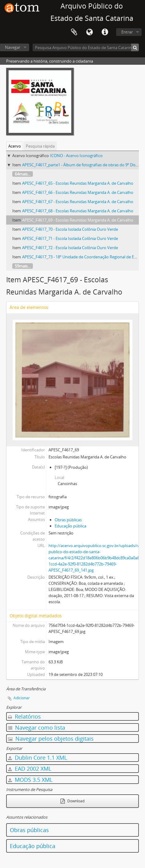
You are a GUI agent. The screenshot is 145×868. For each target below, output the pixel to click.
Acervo (15, 146)
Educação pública (71, 526)
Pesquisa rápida (40, 146)
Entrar (127, 32)
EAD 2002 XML (30, 769)
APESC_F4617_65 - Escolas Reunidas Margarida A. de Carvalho (78, 183)
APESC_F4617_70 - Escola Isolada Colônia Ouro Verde (70, 229)
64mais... (23, 174)
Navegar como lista (37, 727)
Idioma (89, 32)
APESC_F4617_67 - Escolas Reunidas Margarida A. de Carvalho (78, 202)
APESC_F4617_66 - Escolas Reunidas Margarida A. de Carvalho (78, 192)
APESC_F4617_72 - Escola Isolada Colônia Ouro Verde (70, 248)
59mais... (23, 266)
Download (72, 801)
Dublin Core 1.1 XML (37, 758)
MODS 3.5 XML (30, 780)
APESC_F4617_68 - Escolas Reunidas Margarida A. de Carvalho (78, 211)
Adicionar (22, 698)
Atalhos (105, 32)
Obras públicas (68, 520)
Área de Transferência (74, 32)
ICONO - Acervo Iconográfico (76, 156)
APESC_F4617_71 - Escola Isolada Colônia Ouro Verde (70, 238)
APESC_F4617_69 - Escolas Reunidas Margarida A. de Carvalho (78, 220)
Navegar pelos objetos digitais (51, 739)
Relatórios (24, 716)
